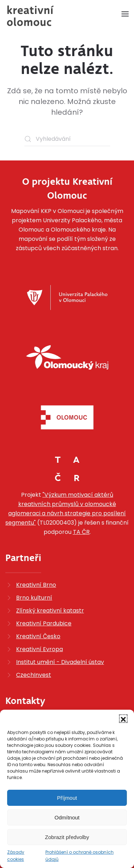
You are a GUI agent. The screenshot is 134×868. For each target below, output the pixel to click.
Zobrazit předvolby (67, 837)
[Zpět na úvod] (30, 16)
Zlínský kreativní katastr (50, 611)
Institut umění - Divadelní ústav (60, 662)
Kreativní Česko (38, 636)
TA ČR (81, 532)
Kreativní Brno (36, 585)
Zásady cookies (16, 856)
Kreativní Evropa (39, 649)
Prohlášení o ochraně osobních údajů (80, 856)
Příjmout (67, 798)
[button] (123, 719)
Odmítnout (67, 817)
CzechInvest (34, 675)
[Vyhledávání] (67, 139)
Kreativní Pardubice (44, 623)
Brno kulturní (34, 598)
